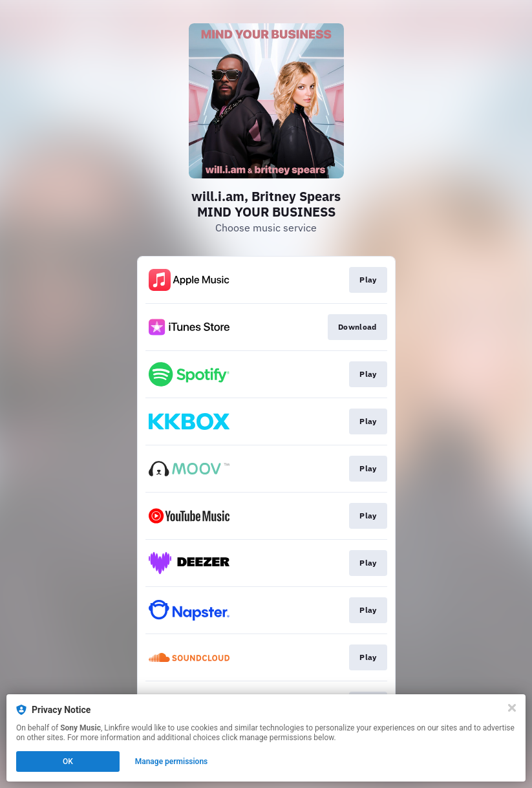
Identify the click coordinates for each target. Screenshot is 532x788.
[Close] (512, 708)
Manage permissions (172, 761)
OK (68, 761)
